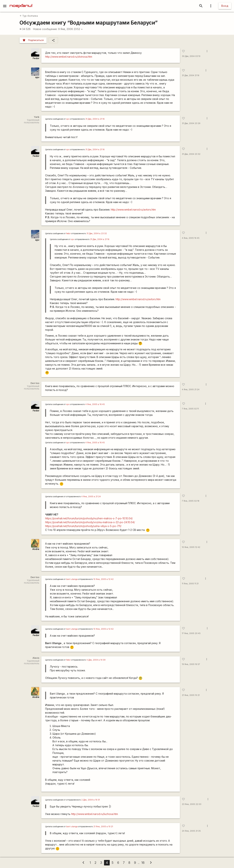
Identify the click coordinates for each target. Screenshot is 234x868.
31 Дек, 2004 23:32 (191, 154)
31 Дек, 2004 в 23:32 (97, 234)
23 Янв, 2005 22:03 (192, 804)
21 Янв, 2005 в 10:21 (103, 827)
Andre (36, 549)
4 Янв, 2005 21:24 (191, 390)
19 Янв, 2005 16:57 (191, 664)
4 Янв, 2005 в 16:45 (95, 404)
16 (143, 863)
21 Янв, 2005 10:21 (191, 695)
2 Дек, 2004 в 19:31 (91, 800)
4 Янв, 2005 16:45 (191, 238)
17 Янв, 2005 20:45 (191, 633)
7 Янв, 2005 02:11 (190, 409)
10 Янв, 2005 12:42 (191, 547)
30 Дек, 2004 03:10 (191, 56)
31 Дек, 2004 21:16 (191, 75)
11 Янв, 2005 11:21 (190, 584)
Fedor (36, 58)
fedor (68, 234)
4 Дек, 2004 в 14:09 (96, 660)
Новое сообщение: (45, 29)
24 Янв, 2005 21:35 (191, 831)
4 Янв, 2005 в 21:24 (91, 497)
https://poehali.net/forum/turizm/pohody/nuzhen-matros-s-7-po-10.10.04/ (89, 518)
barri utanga (72, 579)
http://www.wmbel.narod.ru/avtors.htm (133, 210)
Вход (225, 6)
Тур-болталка (29, 16)
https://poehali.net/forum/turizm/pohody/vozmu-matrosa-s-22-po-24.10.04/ (90, 522)
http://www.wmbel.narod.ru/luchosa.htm (95, 814)
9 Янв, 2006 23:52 (70, 29)
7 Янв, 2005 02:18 (191, 501)
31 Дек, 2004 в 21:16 (95, 119)
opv (37, 77)
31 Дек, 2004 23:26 (191, 123)
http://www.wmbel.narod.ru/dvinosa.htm (69, 57)
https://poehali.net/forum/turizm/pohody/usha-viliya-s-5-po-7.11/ (83, 526)
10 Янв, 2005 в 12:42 (103, 579)
